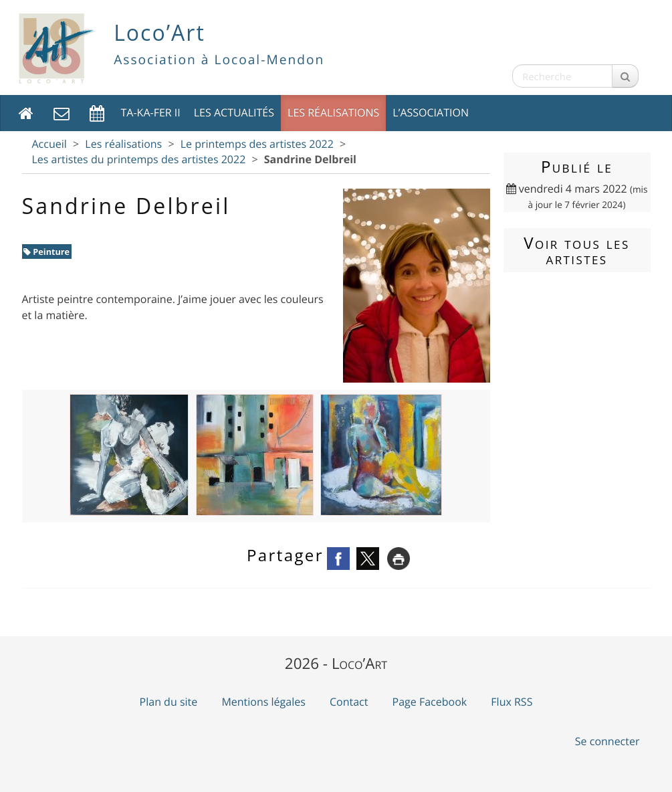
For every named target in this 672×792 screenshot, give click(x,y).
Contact (349, 702)
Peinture (46, 252)
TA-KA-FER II (151, 112)
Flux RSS (512, 702)
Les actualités (234, 112)
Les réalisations (333, 112)
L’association (431, 112)
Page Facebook (430, 702)
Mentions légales (263, 702)
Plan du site (169, 702)
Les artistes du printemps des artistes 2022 (139, 159)
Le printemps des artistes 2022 (257, 144)
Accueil (49, 144)
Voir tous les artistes (576, 250)
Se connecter (607, 741)
